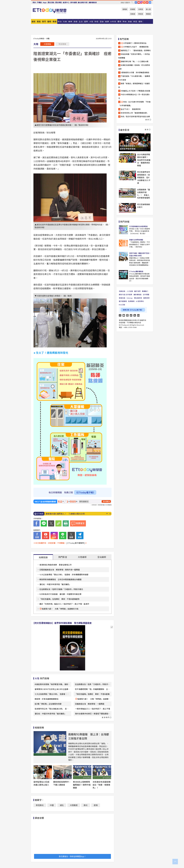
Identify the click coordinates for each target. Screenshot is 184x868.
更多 (148, 120)
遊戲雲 (148, 14)
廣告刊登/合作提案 (125, 294)
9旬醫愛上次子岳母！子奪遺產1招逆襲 (135, 91)
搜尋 (132, 2)
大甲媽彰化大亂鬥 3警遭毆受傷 (135, 47)
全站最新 (102, 557)
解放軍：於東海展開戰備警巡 (47, 699)
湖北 (62, 805)
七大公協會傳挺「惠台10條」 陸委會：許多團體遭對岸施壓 (64, 574)
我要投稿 (122, 291)
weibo (147, 2)
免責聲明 (131, 301)
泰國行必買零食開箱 (136, 240)
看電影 (125, 9)
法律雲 (141, 9)
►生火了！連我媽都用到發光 (51, 353)
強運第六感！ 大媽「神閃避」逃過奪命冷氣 (60, 609)
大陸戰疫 (74, 805)
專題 (55, 21)
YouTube (139, 2)
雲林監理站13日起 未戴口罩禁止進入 (42, 783)
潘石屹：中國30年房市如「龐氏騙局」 (55, 584)
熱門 (44, 21)
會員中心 (66, 3)
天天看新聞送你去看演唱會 (138, 226)
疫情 (96, 805)
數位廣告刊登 (83, 3)
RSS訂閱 (122, 305)
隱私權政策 (138, 298)
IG (142, 2)
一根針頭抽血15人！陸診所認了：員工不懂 (92, 709)
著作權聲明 (123, 301)
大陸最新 (82, 557)
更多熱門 (107, 717)
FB (136, 2)
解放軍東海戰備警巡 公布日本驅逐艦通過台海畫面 (60, 579)
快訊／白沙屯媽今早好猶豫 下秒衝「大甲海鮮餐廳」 (134, 104)
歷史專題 (58, 3)
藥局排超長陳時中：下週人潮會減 (62, 783)
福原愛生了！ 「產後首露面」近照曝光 (136, 50)
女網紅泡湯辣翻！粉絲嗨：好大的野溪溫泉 (134, 67)
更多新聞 (106, 501)
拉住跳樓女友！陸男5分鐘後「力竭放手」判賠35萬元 (61, 589)
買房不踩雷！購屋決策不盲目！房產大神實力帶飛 (140, 254)
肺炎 (86, 805)
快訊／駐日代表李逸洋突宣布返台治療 (135, 116)
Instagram (127, 315)
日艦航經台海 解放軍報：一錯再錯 (90, 704)
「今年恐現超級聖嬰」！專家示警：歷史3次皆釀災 (68, 514)
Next (107, 514)
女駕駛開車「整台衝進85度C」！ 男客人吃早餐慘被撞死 (144, 194)
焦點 (39, 21)
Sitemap (130, 298)
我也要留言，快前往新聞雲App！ (72, 856)
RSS (144, 2)
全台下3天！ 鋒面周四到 (131, 109)
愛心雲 (148, 9)
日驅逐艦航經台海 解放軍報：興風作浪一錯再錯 (60, 570)
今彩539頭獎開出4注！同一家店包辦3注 (134, 96)
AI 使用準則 (140, 301)
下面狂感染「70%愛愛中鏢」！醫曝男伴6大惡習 (134, 78)
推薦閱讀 (43, 557)
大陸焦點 (47, 44)
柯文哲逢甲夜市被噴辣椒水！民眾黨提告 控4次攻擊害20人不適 (144, 177)
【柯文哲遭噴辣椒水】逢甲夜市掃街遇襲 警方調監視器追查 (62, 623)
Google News (150, 2)
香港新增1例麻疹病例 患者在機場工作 (56, 565)
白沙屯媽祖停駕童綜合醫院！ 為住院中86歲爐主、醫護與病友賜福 (144, 160)
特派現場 (62, 44)
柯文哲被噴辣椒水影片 (144, 206)
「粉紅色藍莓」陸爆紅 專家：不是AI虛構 (92, 694)
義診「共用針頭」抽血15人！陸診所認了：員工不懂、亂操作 (64, 604)
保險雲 (141, 14)
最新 (34, 21)
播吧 (49, 21)
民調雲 (133, 9)
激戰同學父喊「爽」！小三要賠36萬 (135, 61)
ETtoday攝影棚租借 (136, 271)
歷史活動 (51, 3)
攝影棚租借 (93, 3)
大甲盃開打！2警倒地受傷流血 (134, 43)
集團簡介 (145, 291)
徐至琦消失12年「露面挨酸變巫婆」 (135, 113)
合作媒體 (146, 294)
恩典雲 (133, 14)
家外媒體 (74, 3)
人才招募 (130, 291)
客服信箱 (122, 298)
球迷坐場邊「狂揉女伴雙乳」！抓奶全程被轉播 (134, 56)
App (45, 3)
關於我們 (137, 291)
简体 (34, 3)
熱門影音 (63, 557)
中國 (52, 805)
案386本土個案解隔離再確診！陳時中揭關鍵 (82, 785)
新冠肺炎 (40, 805)
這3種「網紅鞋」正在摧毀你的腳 (48, 704)
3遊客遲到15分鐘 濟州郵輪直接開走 (135, 72)
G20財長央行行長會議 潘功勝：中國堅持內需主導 (60, 594)
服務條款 (146, 298)
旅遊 (76, 21)
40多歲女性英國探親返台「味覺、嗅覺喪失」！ (102, 785)
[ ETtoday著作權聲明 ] (76, 543)
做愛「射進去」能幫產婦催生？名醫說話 (134, 85)
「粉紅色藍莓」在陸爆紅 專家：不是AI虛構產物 (59, 599)
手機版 (39, 3)
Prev (110, 514)
